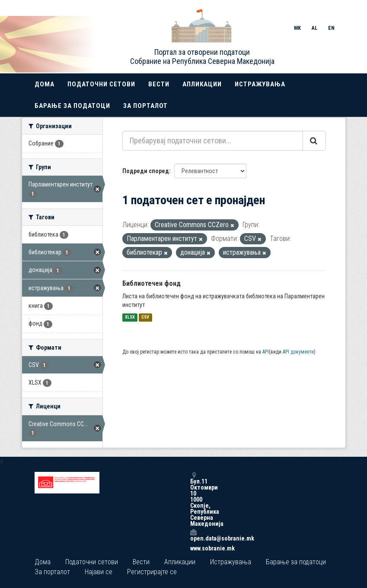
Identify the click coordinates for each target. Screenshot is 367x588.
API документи (298, 352)
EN (331, 28)
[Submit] (314, 141)
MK (297, 28)
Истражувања (260, 84)
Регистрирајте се (152, 572)
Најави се (99, 572)
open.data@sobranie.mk (193, 535)
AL (314, 28)
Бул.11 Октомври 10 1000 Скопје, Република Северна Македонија (193, 499)
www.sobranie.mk (193, 548)
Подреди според (146, 171)
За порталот (145, 106)
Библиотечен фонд (152, 283)
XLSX (130, 318)
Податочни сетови (101, 84)
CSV (145, 318)
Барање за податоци (72, 106)
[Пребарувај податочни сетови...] (213, 141)
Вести (159, 84)
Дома (45, 84)
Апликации (202, 84)
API (266, 352)
